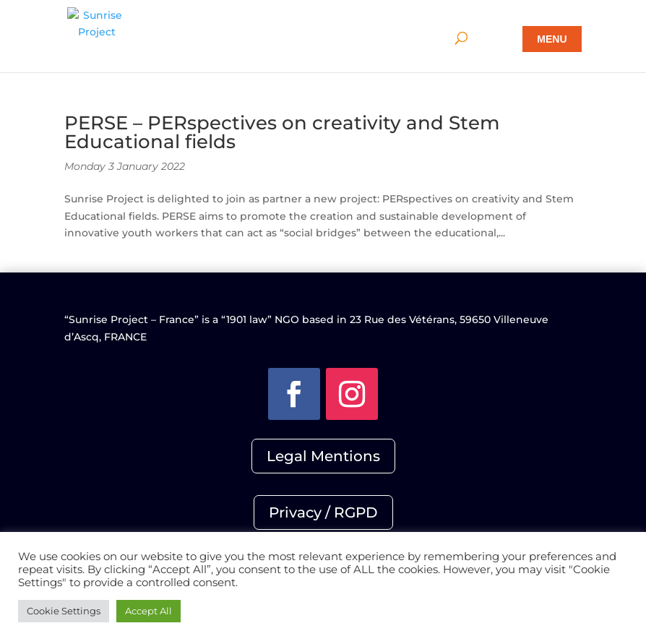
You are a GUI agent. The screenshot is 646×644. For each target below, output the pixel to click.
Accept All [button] (148, 611)
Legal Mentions (323, 456)
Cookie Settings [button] (64, 611)
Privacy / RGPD (323, 512)
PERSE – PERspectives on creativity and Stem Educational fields (282, 132)
